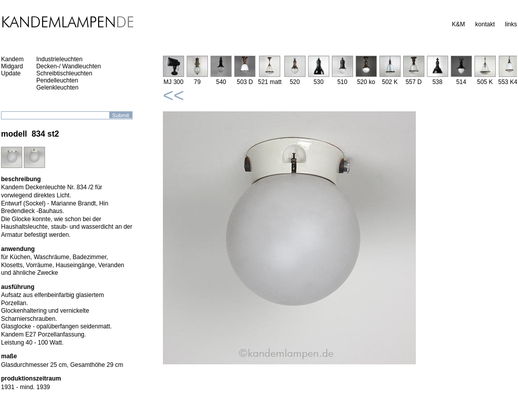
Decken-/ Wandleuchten (69, 66)
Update (11, 73)
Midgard (12, 66)
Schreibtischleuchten (64, 73)
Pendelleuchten (57, 80)
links (511, 24)
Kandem (12, 59)
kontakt (485, 24)
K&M (458, 24)
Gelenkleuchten (57, 88)
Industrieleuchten (59, 59)
